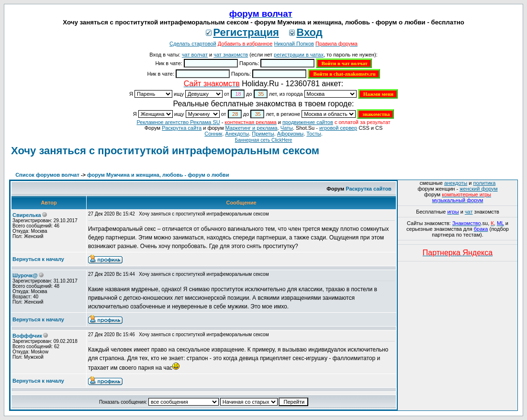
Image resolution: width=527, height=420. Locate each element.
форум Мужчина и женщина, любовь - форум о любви (158, 175)
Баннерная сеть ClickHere (264, 140)
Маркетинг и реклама (252, 128)
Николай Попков (294, 44)
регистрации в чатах (299, 55)
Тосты (314, 134)
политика (485, 183)
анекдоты (456, 183)
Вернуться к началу (38, 259)
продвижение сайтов (308, 122)
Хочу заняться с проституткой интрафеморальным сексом (165, 151)
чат (469, 212)
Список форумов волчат (47, 175)
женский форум (478, 189)
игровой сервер (338, 128)
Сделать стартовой (193, 44)
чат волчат (195, 55)
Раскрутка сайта (182, 128)
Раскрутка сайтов (369, 189)
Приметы (263, 134)
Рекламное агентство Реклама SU (178, 122)
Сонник (213, 134)
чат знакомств (231, 55)
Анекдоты (237, 134)
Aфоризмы (290, 134)
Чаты (287, 128)
